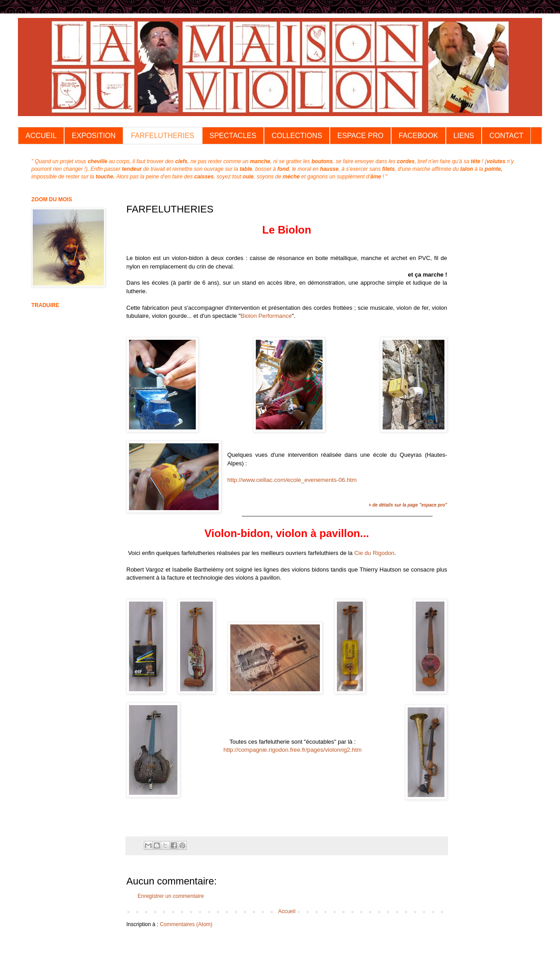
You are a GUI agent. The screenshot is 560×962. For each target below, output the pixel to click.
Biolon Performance (266, 316)
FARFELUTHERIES (162, 136)
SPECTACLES (233, 136)
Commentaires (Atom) (186, 924)
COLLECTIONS (297, 136)
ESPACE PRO (360, 136)
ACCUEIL (41, 136)
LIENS (464, 136)
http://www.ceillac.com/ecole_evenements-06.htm (292, 480)
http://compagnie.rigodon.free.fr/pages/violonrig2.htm (293, 750)
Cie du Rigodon (375, 553)
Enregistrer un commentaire (171, 896)
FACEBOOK (418, 136)
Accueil (287, 911)
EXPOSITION (94, 136)
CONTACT (506, 136)
